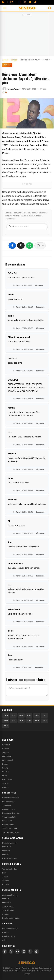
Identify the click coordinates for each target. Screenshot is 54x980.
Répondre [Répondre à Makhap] (40, 469)
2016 (37, 721)
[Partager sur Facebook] (12, 246)
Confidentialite (8, 936)
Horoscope (7, 821)
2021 (44, 715)
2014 (6, 726)
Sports (5, 768)
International (8, 760)
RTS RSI (5, 884)
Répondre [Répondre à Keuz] (40, 491)
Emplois (6, 899)
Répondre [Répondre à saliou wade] (40, 622)
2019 (13, 721)
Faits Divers (7, 779)
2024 (21, 715)
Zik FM (5, 877)
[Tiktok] (35, 2)
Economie (6, 756)
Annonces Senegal (10, 895)
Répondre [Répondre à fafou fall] (39, 286)
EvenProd (6, 851)
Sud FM (5, 881)
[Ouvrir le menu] (5, 8)
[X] (11, 951)
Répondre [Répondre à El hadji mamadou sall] (40, 350)
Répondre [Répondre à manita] (40, 423)
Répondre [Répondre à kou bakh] (40, 512)
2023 (29, 715)
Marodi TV (7, 847)
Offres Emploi (8, 825)
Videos (5, 783)
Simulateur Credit (10, 829)
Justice (5, 753)
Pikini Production (10, 858)
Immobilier (7, 903)
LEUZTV (6, 854)
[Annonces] (3, 2)
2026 (6, 715)
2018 (21, 721)
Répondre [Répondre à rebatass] (40, 371)
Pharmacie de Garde (11, 813)
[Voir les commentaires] (40, 246)
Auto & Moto (8, 906)
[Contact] (12, 2)
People (7, 65)
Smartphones (8, 910)
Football (6, 772)
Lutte (5, 776)
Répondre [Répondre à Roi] (40, 601)
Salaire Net (7, 805)
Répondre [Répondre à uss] (40, 445)
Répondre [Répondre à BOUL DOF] (40, 399)
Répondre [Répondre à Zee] (39, 668)
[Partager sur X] (21, 246)
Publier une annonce (11, 918)
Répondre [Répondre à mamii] (40, 307)
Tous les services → (11, 832)
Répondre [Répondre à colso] (40, 646)
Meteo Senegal (9, 802)
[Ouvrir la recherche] (50, 8)
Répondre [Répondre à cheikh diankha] (40, 576)
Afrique (5, 787)
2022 (37, 715)
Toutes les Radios (10, 869)
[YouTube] (30, 2)
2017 (29, 721)
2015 (44, 721)
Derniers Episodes (10, 843)
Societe (6, 749)
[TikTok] (36, 951)
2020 (6, 721)
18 (5, 92)
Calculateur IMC (9, 817)
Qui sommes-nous (10, 929)
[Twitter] (25, 2)
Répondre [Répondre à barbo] (40, 328)
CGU (4, 940)
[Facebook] (20, 2)
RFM (4, 873)
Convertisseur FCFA (11, 798)
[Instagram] (24, 951)
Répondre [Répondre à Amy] (40, 555)
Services (6, 914)
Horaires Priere (8, 809)
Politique (6, 745)
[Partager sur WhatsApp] (30, 246)
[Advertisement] (27, 35)
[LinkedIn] (30, 951)
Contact (6, 932)
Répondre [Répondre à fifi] (40, 533)
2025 (13, 715)
